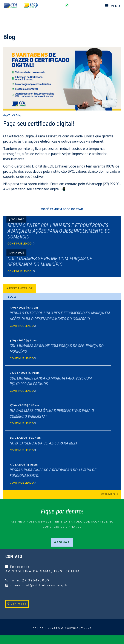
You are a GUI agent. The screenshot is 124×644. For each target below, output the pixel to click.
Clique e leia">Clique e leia (62, 233)
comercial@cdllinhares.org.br (40, 585)
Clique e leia (62, 317)
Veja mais (110, 494)
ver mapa (17, 604)
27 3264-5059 (36, 580)
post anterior (21, 288)
